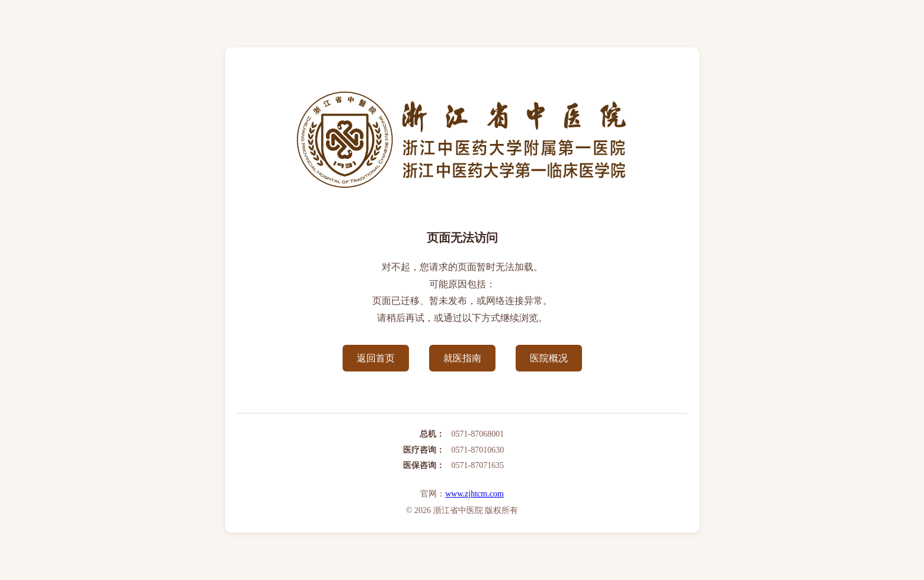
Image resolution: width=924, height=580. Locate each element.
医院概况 (549, 358)
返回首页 (376, 358)
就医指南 (462, 358)
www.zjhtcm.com (474, 494)
